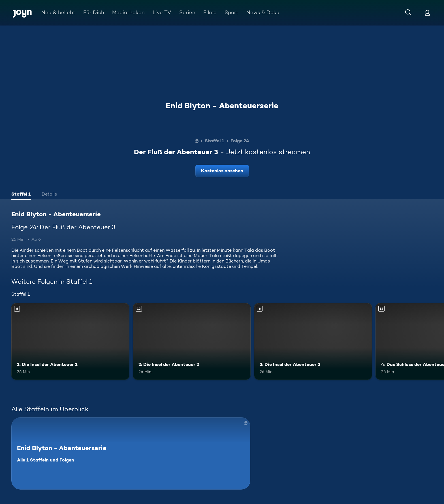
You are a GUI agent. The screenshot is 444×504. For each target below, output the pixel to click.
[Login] (427, 13)
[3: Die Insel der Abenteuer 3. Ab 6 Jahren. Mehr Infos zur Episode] (313, 341)
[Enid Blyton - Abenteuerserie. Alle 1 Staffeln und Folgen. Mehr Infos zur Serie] (131, 453)
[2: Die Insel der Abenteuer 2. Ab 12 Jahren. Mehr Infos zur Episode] (192, 341)
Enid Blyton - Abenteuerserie (222, 105)
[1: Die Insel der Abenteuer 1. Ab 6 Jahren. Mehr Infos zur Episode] (70, 341)
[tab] (21, 195)
